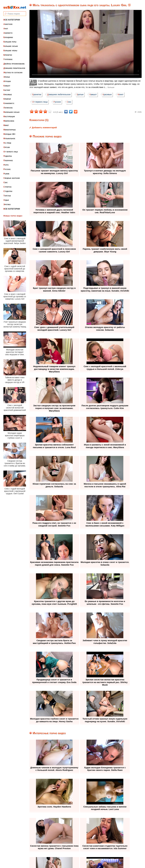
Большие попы (10, 40)
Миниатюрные (10, 128)
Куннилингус (9, 101)
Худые (6, 198)
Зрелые (7, 75)
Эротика (7, 202)
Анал (6, 27)
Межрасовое (9, 119)
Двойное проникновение (14, 62)
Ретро (6, 163)
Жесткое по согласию (13, 71)
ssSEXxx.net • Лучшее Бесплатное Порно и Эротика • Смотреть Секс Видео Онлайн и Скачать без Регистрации (75, 859)
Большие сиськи (11, 44)
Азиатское (8, 22)
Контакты (98, 849)
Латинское (8, 106)
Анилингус (8, 31)
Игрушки (7, 79)
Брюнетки (8, 53)
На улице (7, 141)
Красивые (8, 92)
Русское (7, 167)
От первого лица (11, 150)
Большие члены (10, 49)
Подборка (8, 154)
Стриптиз (7, 185)
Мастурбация (9, 114)
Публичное (8, 158)
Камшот (7, 84)
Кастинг (7, 88)
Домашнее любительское (14, 66)
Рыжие (6, 172)
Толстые (7, 194)
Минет (6, 123)
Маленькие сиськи (11, 110)
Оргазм (7, 145)
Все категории (12, 18)
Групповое (8, 57)
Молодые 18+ (9, 132)
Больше (111, 87)
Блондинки (8, 35)
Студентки (8, 189)
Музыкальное (9, 136)
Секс (6, 180)
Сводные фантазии (12, 176)
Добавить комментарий (44, 127)
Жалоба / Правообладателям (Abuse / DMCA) (65, 849)
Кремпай (7, 97)
